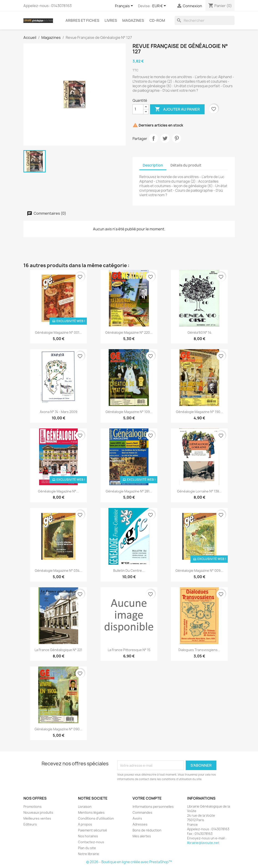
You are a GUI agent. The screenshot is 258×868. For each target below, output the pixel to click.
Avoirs (137, 818)
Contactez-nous (91, 842)
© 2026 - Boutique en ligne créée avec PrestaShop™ (129, 862)
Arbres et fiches (82, 20)
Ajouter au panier (177, 109)
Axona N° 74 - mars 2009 (59, 412)
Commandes (142, 812)
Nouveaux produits (38, 812)
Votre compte (147, 798)
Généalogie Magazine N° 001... (58, 332)
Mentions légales (91, 812)
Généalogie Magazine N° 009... (199, 571)
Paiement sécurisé (93, 830)
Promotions (33, 807)
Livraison (85, 807)
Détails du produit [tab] (186, 165)
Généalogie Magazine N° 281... (129, 491)
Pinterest (177, 138)
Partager (153, 138)
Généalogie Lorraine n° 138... (199, 491)
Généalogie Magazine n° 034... (59, 571)
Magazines (133, 20)
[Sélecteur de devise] (160, 6)
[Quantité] (138, 109)
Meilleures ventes (37, 818)
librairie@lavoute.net (203, 843)
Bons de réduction (147, 830)
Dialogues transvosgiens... (199, 650)
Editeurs (30, 824)
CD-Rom (157, 20)
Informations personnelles (153, 807)
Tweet (165, 138)
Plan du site (87, 848)
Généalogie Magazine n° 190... (199, 412)
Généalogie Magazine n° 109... (129, 412)
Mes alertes (142, 836)
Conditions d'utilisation (96, 818)
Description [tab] (153, 165)
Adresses (140, 824)
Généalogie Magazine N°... (58, 491)
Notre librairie (89, 854)
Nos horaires (88, 836)
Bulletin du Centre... (129, 571)
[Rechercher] (205, 20)
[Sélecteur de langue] (125, 6)
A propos (85, 824)
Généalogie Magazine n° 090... (58, 729)
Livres (111, 20)
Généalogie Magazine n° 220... (129, 332)
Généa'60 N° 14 (199, 332)
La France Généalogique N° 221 (58, 650)
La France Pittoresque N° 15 (129, 650)
